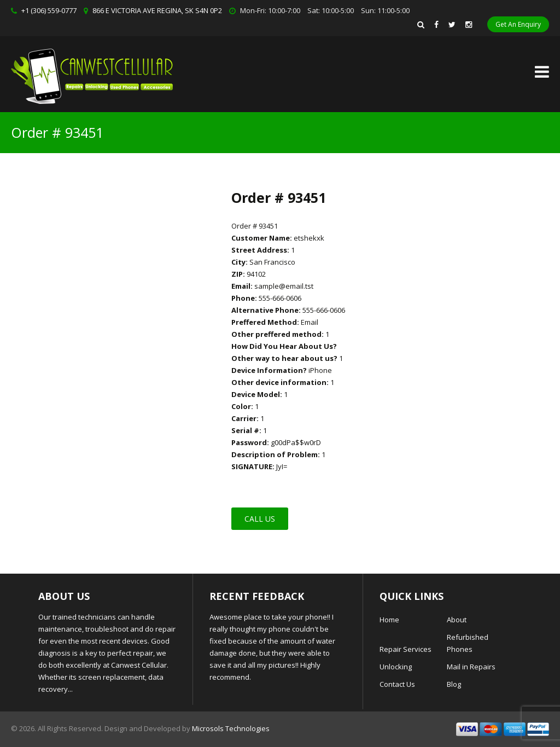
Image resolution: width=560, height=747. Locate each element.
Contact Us (397, 684)
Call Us (260, 519)
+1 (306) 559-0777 (49, 10)
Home (389, 620)
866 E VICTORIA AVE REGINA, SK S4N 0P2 (157, 10)
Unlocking (396, 667)
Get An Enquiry (518, 24)
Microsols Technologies (231, 728)
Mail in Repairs (471, 667)
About (457, 620)
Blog (454, 684)
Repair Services (406, 649)
